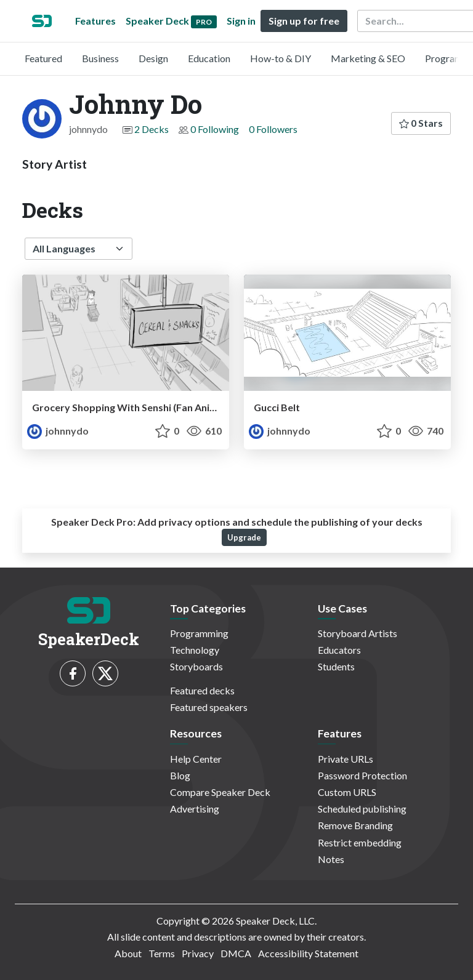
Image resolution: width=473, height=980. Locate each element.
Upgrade (244, 537)
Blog (180, 775)
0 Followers (273, 129)
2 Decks (152, 129)
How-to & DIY (281, 58)
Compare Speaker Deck (220, 792)
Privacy (198, 953)
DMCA (236, 953)
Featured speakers (209, 707)
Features (95, 21)
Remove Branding (355, 825)
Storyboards (196, 666)
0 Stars (421, 123)
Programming (199, 633)
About (128, 953)
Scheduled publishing (362, 809)
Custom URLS (347, 792)
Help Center (196, 759)
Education (209, 58)
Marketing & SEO (368, 58)
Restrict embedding (360, 842)
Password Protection (362, 775)
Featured (43, 58)
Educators (339, 650)
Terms (162, 953)
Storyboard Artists (358, 633)
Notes (331, 859)
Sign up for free (304, 21)
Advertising (195, 809)
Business (100, 58)
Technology (195, 650)
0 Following (215, 129)
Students (336, 666)
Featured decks (202, 690)
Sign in (241, 21)
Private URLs (346, 759)
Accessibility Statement (308, 953)
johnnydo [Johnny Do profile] (58, 431)
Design (153, 58)
